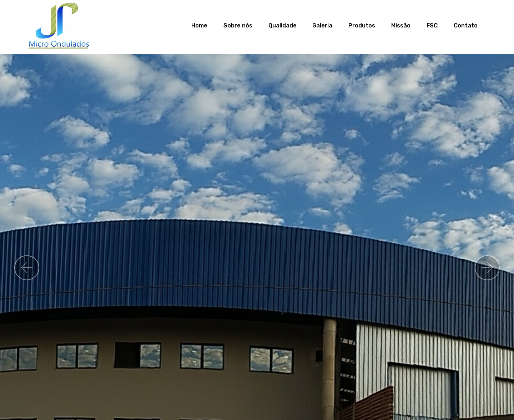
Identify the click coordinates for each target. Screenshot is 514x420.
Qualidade (283, 25)
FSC (432, 25)
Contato (466, 25)
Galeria (322, 25)
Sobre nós (238, 25)
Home (201, 25)
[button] (27, 268)
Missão (401, 25)
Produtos (362, 25)
